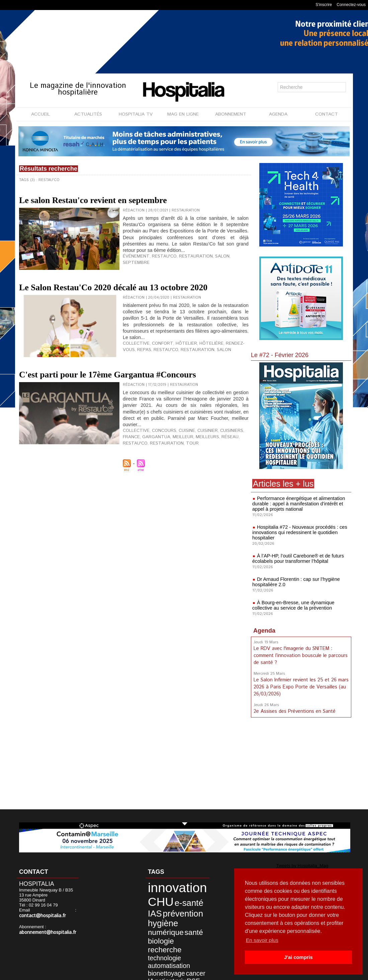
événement (134, 262)
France (240, 460)
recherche (179, 928)
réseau (199, 466)
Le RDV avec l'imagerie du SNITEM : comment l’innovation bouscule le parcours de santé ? (300, 655)
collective (134, 364)
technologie (158, 935)
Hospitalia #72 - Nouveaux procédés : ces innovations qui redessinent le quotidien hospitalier (298, 532)
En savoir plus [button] (263, 940)
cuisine (179, 460)
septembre (227, 262)
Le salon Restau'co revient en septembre (128, 199)
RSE (175, 952)
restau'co (157, 262)
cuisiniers (220, 460)
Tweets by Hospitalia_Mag (287, 865)
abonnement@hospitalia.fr (45, 932)
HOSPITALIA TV (136, 114)
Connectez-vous (351, 5)
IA (193, 946)
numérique (159, 921)
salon (207, 262)
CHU (155, 897)
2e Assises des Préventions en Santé (294, 709)
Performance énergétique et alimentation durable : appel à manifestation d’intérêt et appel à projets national (297, 504)
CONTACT (327, 114)
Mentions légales (163, 973)
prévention (172, 906)
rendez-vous (225, 364)
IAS (151, 906)
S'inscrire (324, 5)
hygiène (157, 914)
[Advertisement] (301, 764)
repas (129, 369)
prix (165, 952)
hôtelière (199, 364)
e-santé (177, 898)
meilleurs (179, 466)
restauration (184, 262)
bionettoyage (160, 946)
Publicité (198, 973)
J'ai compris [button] (298, 957)
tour (159, 471)
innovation (168, 886)
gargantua (134, 466)
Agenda (264, 631)
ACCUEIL (40, 114)
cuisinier (198, 460)
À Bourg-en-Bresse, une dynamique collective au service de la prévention (292, 605)
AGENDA (278, 114)
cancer (182, 946)
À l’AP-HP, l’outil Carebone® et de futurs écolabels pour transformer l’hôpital (296, 558)
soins (187, 952)
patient (153, 952)
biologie (155, 928)
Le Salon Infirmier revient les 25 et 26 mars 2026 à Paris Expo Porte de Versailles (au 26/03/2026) (301, 685)
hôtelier (177, 364)
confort (157, 364)
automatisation (162, 940)
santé (181, 921)
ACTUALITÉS (88, 114)
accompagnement (165, 957)
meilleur (158, 466)
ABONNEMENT (231, 114)
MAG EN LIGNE (183, 114)
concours (159, 460)
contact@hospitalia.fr (40, 916)
